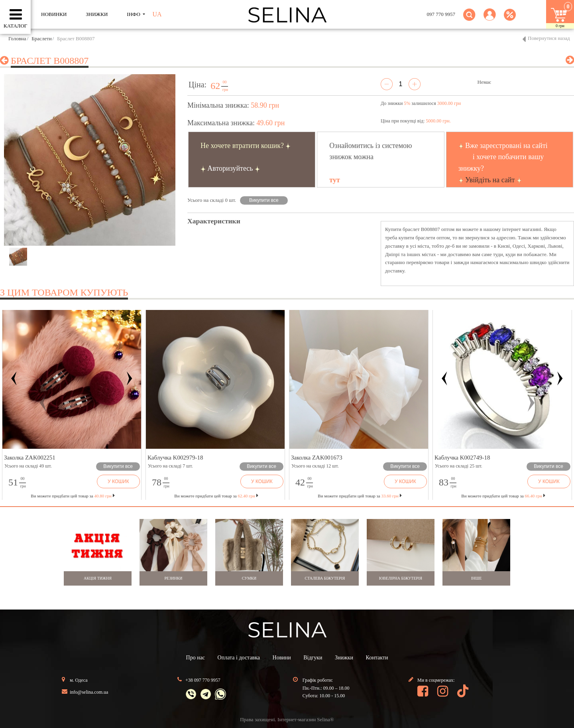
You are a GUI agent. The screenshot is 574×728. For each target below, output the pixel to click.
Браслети (41, 38)
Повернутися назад (549, 38)
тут (334, 180)
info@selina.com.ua (89, 692)
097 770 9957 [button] (441, 14)
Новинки (54, 14)
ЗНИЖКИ (97, 14)
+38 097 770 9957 (203, 680)
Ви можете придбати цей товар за (216, 496)
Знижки (344, 658)
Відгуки (313, 658)
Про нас (196, 658)
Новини (282, 658)
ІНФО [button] (134, 14)
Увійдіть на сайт (490, 180)
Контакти (377, 658)
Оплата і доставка (239, 658)
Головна (17, 38)
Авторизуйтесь (230, 168)
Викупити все (264, 200)
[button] (490, 19)
